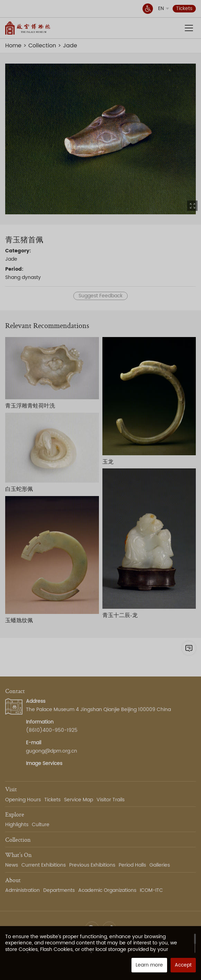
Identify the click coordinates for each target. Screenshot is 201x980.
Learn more (149, 965)
